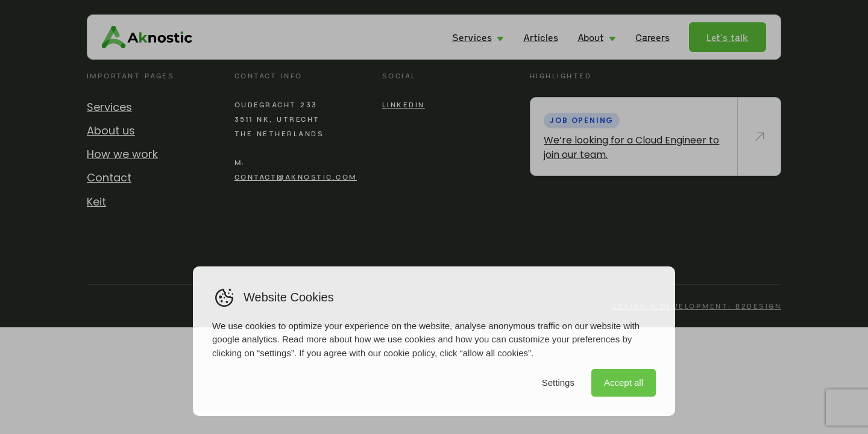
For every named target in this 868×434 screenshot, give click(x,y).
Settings (558, 382)
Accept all (624, 382)
